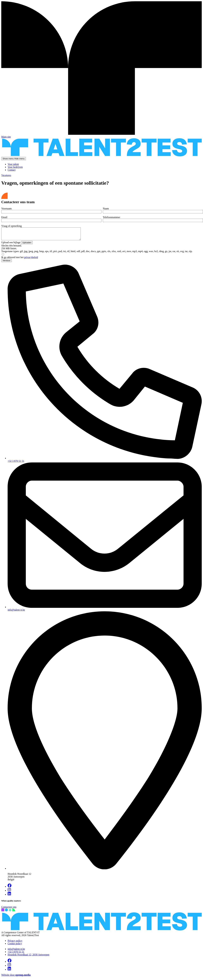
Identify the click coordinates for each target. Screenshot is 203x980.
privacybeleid (31, 260)
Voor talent (13, 164)
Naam (106, 208)
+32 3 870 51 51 (16, 954)
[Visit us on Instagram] (9, 893)
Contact (12, 170)
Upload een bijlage (11, 245)
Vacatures (6, 175)
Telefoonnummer (111, 217)
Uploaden (27, 245)
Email (4, 217)
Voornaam (6, 208)
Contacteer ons (9, 909)
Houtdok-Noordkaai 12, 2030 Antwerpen (28, 957)
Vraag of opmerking (11, 226)
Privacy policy (15, 943)
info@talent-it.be (16, 951)
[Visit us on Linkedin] (9, 897)
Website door (16, 977)
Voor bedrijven (15, 167)
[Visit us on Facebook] (10, 889)
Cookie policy (15, 946)
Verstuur (7, 263)
